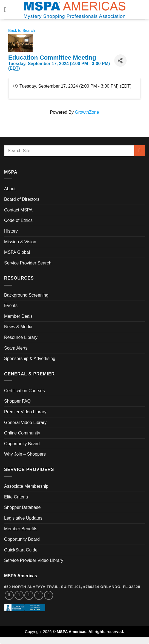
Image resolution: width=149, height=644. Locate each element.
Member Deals (18, 316)
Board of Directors (22, 199)
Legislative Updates (23, 518)
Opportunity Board (22, 444)
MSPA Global (17, 252)
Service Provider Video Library (34, 560)
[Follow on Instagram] (19, 595)
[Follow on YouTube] (49, 595)
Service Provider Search (28, 263)
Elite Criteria (16, 497)
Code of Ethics (18, 220)
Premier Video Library (25, 412)
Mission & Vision (20, 242)
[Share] (120, 61)
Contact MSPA (18, 210)
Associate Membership (26, 486)
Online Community (22, 433)
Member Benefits (21, 529)
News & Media (18, 327)
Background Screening (26, 295)
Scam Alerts (16, 348)
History (11, 231)
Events (11, 306)
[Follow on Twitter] (29, 595)
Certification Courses (25, 391)
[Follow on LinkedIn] (39, 595)
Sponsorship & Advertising (30, 359)
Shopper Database (22, 507)
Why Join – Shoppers (25, 454)
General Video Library (25, 423)
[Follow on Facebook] (9, 595)
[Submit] (140, 151)
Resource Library (21, 337)
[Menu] (7, 9)
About (10, 189)
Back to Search (22, 30)
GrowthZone (87, 112)
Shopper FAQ (17, 401)
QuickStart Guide (21, 550)
